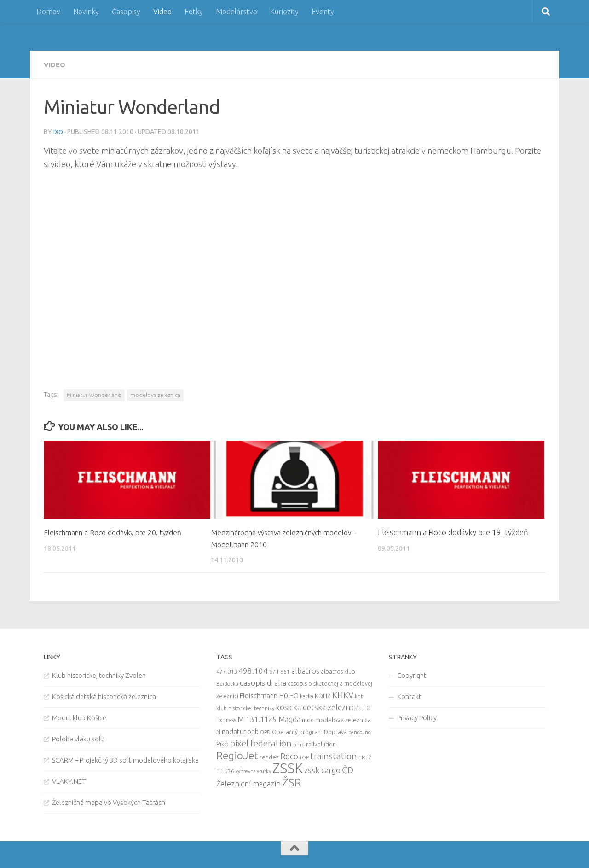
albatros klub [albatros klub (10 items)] (338, 671)
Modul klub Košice (79, 717)
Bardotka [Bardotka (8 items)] (227, 683)
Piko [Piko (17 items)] (222, 743)
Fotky (194, 12)
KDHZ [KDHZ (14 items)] (323, 695)
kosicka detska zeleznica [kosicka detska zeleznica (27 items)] (317, 706)
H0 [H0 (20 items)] (283, 695)
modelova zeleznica (155, 394)
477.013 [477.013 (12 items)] (227, 670)
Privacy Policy (417, 717)
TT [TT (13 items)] (219, 770)
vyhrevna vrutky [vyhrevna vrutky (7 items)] (253, 770)
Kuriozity (284, 12)
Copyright (412, 674)
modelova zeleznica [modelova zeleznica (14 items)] (343, 719)
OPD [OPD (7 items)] (265, 731)
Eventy (323, 12)
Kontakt (409, 696)
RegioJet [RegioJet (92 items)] (237, 754)
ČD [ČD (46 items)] (348, 769)
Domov (48, 12)
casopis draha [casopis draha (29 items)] (263, 682)
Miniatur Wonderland (94, 394)
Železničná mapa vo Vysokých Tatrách (109, 801)
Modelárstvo (237, 12)
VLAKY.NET (69, 780)
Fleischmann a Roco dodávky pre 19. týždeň (453, 531)
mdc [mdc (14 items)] (308, 719)
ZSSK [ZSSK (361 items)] (288, 767)
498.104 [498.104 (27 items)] (253, 670)
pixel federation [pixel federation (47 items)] (261, 742)
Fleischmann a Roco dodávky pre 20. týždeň (119, 531)
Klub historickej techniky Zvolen (99, 674)
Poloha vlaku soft (78, 738)
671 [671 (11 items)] (274, 670)
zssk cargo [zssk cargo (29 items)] (322, 769)
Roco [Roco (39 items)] (289, 755)
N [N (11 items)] (218, 731)
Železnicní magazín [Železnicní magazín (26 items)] (248, 783)
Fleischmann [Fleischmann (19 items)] (259, 695)
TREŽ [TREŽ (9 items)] (365, 756)
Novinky (86, 12)
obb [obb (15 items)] (253, 731)
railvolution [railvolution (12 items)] (321, 743)
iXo (59, 131)
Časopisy (126, 12)
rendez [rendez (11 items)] (269, 756)
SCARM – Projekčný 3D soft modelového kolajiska (125, 759)
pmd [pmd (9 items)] (299, 743)
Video (162, 12)
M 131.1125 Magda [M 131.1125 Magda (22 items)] (269, 718)
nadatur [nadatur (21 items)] (234, 730)
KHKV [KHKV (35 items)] (343, 694)
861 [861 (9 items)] (285, 671)
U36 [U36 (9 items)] (229, 770)
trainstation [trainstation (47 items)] (334, 755)
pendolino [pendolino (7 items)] (359, 731)
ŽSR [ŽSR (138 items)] (292, 781)
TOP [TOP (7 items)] (304, 757)
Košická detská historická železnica (104, 696)
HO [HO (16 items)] (294, 695)
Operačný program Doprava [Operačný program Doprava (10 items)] (309, 731)
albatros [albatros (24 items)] (305, 670)
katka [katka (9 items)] (307, 695)
